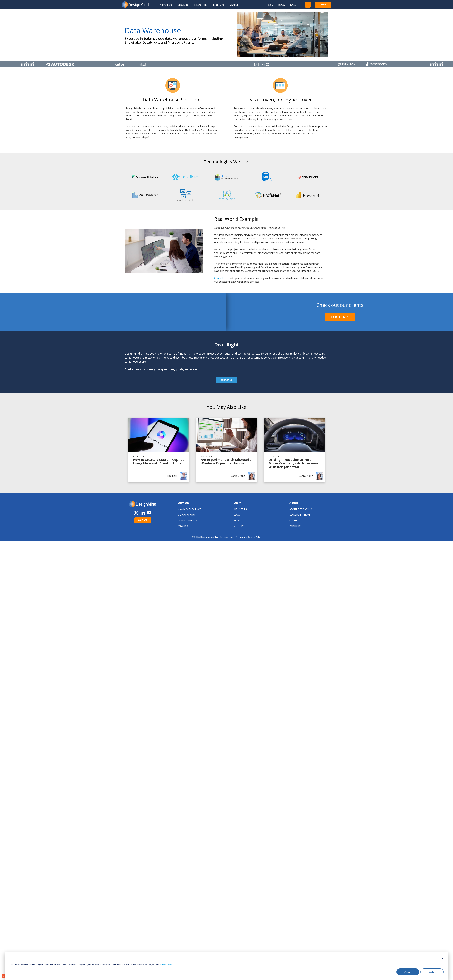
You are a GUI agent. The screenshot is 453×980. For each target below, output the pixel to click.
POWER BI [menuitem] (183, 526)
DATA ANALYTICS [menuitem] (187, 515)
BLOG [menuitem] (237, 515)
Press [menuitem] (269, 5)
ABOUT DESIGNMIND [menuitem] (301, 509)
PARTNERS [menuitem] (295, 526)
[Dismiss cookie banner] (443, 959)
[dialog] (226, 966)
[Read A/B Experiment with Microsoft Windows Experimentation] (226, 450)
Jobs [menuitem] (293, 5)
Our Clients (340, 317)
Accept (408, 972)
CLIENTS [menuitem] (294, 520)
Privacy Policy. (166, 964)
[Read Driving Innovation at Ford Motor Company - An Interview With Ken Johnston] (294, 450)
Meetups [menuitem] (219, 5)
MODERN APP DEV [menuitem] (187, 520)
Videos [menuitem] (234, 5)
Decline (432, 972)
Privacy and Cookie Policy (248, 537)
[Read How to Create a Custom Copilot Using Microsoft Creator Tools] (159, 450)
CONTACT (323, 5)
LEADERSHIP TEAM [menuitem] (300, 515)
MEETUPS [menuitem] (239, 526)
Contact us (221, 278)
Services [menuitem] (183, 5)
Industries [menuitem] (201, 5)
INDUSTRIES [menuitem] (240, 509)
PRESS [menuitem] (237, 520)
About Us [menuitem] (166, 5)
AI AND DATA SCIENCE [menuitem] (189, 509)
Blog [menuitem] (282, 5)
